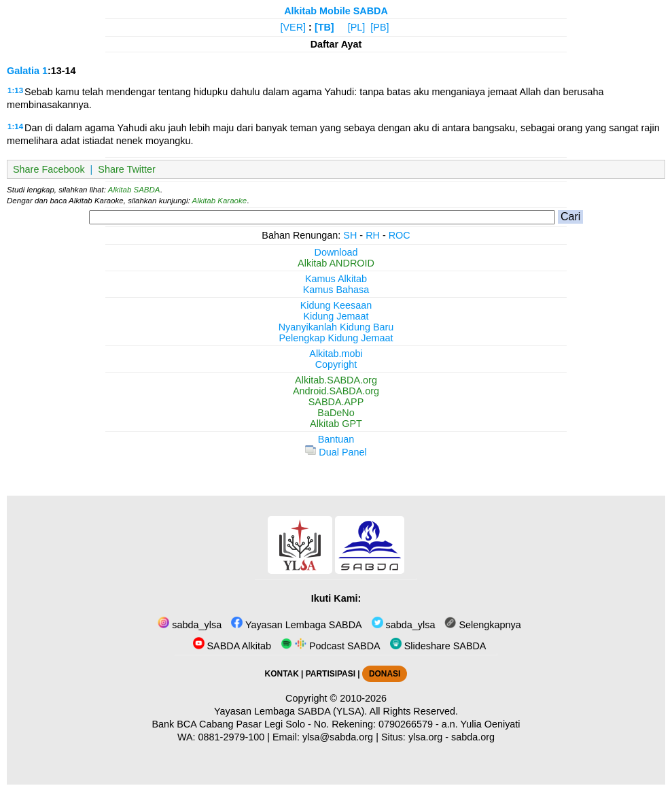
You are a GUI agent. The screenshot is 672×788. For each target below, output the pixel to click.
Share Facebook (49, 169)
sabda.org (473, 737)
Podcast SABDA (331, 646)
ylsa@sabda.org (338, 737)
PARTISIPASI (331, 674)
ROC (400, 235)
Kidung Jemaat (336, 316)
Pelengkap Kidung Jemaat (336, 338)
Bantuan (336, 439)
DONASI (385, 674)
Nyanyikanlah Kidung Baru (336, 327)
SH (350, 235)
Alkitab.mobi (336, 354)
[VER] (294, 27)
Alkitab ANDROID (336, 263)
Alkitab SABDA (134, 190)
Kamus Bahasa (336, 290)
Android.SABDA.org (336, 391)
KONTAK (282, 674)
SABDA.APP (336, 402)
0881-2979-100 (232, 737)
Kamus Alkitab (336, 279)
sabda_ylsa (190, 625)
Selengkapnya (482, 625)
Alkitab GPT (336, 424)
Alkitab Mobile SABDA (336, 11)
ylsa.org (425, 737)
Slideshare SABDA (438, 646)
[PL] (357, 27)
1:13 (15, 90)
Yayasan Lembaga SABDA (296, 625)
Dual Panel (336, 452)
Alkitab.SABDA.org (336, 380)
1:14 (15, 126)
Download (336, 252)
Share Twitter (127, 169)
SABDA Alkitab (232, 646)
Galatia (23, 71)
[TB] (324, 27)
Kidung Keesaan (336, 305)
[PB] (379, 27)
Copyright (336, 364)
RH (373, 235)
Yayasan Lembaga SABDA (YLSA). (290, 711)
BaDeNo (336, 413)
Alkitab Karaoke (220, 201)
